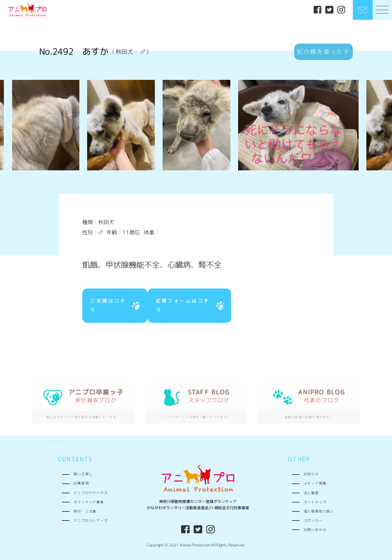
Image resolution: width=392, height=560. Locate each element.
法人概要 (311, 493)
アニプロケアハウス (90, 493)
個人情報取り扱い (319, 511)
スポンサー (313, 520)
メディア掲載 (315, 483)
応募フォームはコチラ (190, 305)
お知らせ (311, 474)
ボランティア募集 (89, 502)
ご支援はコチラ (115, 305)
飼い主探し (83, 474)
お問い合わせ (315, 530)
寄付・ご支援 (85, 511)
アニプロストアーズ (90, 520)
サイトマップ (315, 502)
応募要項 (81, 483)
